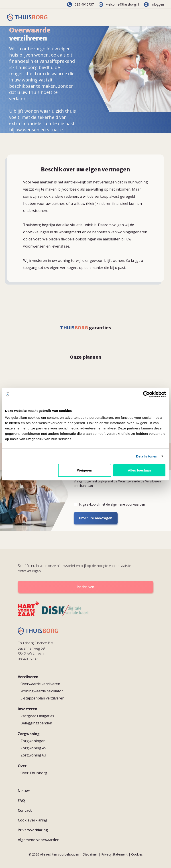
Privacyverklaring (33, 829)
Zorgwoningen (33, 740)
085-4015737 (80, 4)
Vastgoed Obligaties (37, 715)
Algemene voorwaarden (39, 839)
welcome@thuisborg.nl (119, 4)
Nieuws (24, 790)
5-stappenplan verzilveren (42, 697)
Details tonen (147, 456)
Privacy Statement (114, 854)
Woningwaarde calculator (42, 690)
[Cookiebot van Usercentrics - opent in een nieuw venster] (146, 394)
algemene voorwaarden (128, 505)
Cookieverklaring (33, 819)
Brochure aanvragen (95, 518)
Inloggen (154, 4)
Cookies (137, 854)
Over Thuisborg (34, 772)
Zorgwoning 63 (33, 754)
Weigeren (85, 470)
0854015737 (28, 658)
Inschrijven (85, 586)
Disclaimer (90, 854)
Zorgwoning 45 (33, 747)
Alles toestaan (139, 470)
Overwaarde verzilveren (40, 683)
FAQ (21, 800)
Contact (25, 810)
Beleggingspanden (36, 722)
